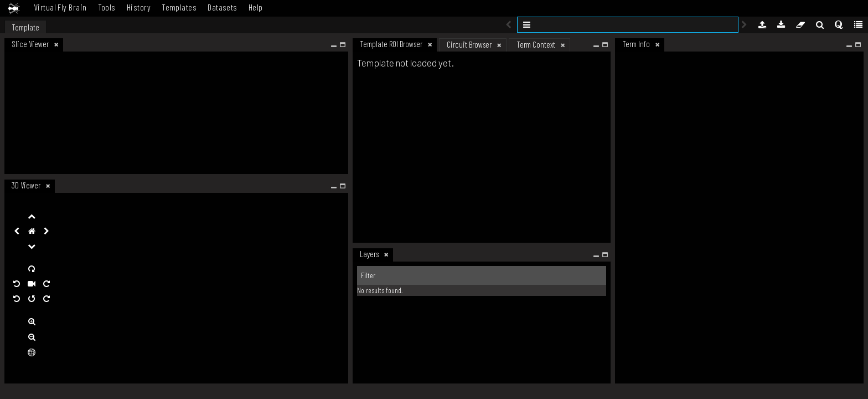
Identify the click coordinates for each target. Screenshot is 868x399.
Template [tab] (25, 27)
